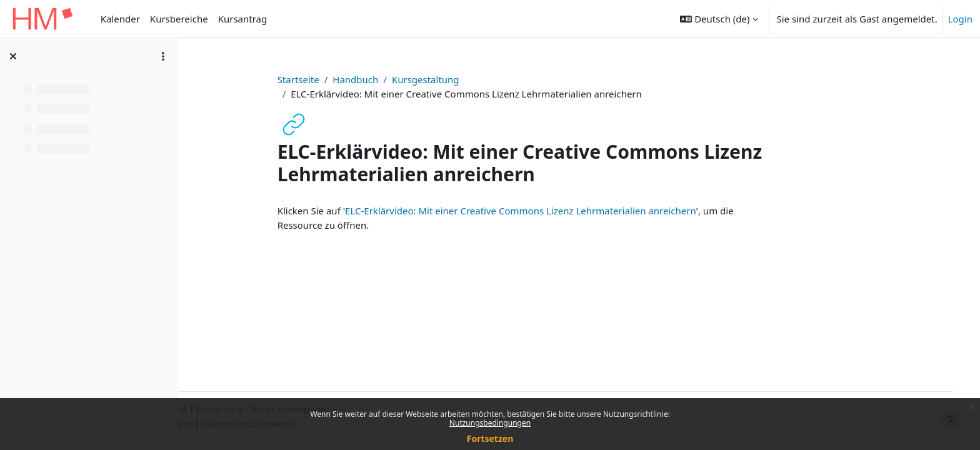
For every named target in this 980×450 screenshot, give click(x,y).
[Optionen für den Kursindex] (163, 56)
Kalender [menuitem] (120, 19)
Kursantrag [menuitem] (243, 19)
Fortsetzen (490, 438)
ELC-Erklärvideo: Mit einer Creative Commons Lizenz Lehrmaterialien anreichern (567, 211)
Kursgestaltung (472, 79)
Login (960, 19)
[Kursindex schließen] (13, 56)
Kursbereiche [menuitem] (179, 19)
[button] (719, 19)
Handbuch (402, 79)
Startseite (345, 79)
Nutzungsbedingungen (490, 423)
